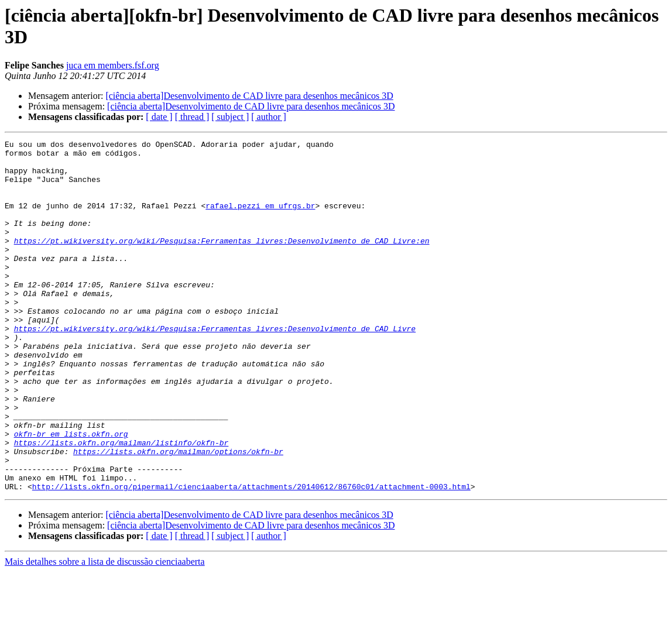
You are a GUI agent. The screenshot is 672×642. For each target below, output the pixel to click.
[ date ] (159, 117)
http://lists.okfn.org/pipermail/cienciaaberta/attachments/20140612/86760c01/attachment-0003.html (251, 557)
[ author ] (269, 117)
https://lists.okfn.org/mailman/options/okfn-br (178, 514)
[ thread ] (192, 117)
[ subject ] (230, 117)
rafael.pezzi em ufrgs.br (260, 219)
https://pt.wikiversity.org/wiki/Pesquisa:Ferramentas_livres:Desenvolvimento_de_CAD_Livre (215, 367)
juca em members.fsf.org (113, 65)
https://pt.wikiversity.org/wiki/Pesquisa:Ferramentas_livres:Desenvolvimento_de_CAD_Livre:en (222, 262)
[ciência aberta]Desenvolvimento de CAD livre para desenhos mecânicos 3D (249, 96)
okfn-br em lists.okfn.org (71, 493)
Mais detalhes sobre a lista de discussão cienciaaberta (105, 632)
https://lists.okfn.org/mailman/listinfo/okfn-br (121, 504)
